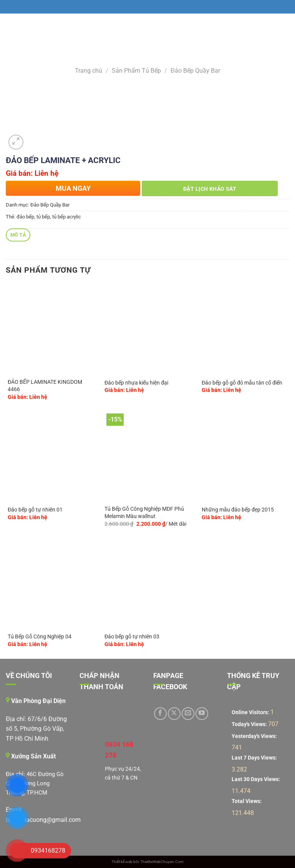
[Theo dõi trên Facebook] (160, 714)
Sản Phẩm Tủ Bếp (136, 71)
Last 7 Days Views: (255, 758)
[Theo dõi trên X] (174, 714)
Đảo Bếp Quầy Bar (195, 71)
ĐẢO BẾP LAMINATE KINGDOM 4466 (45, 386)
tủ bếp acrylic (67, 217)
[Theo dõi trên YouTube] (202, 714)
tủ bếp (43, 217)
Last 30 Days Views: (256, 779)
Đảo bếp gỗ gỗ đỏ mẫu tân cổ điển (242, 383)
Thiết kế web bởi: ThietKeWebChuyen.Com (147, 862)
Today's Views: (250, 724)
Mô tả (18, 235)
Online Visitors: (251, 712)
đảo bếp (25, 217)
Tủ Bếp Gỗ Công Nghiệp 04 (40, 637)
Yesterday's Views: (255, 736)
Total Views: (247, 801)
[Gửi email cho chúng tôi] (188, 714)
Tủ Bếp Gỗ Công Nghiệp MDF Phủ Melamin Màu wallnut (144, 513)
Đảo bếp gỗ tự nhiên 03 (132, 637)
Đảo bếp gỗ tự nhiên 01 (35, 510)
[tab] (18, 235)
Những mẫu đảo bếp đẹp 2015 (238, 510)
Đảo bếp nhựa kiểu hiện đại (136, 383)
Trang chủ (89, 71)
